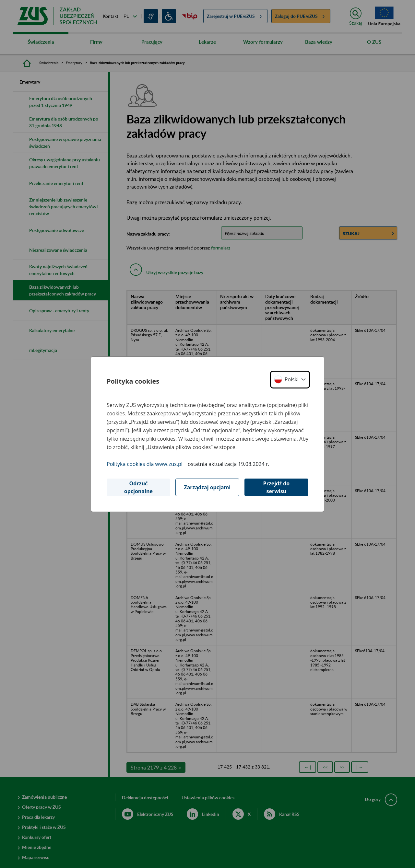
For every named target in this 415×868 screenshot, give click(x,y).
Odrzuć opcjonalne (138, 487)
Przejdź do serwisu (277, 487)
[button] (290, 380)
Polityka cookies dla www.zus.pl (145, 464)
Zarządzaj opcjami (207, 487)
